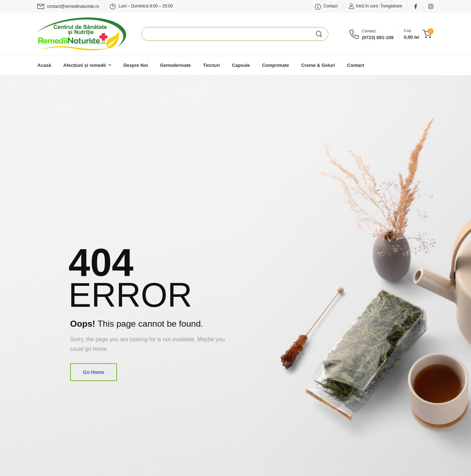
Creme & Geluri (318, 65)
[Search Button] (322, 34)
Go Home (94, 372)
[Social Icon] (416, 6)
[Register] (392, 6)
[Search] (228, 34)
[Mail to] (68, 7)
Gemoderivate (176, 65)
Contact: (369, 31)
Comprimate (276, 65)
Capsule (241, 65)
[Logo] (82, 34)
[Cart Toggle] (417, 34)
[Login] (363, 6)
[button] (434, 444)
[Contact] (356, 34)
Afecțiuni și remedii (85, 65)
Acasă (44, 65)
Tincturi (211, 65)
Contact (356, 65)
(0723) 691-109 (378, 38)
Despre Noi (136, 65)
